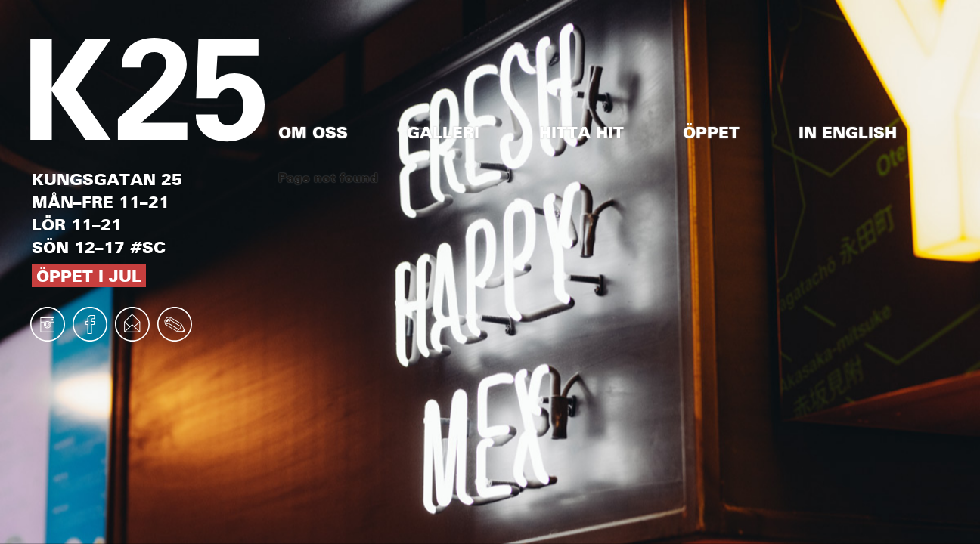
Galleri (443, 132)
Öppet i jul (89, 276)
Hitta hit (581, 132)
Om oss (313, 132)
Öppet (711, 132)
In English (848, 132)
